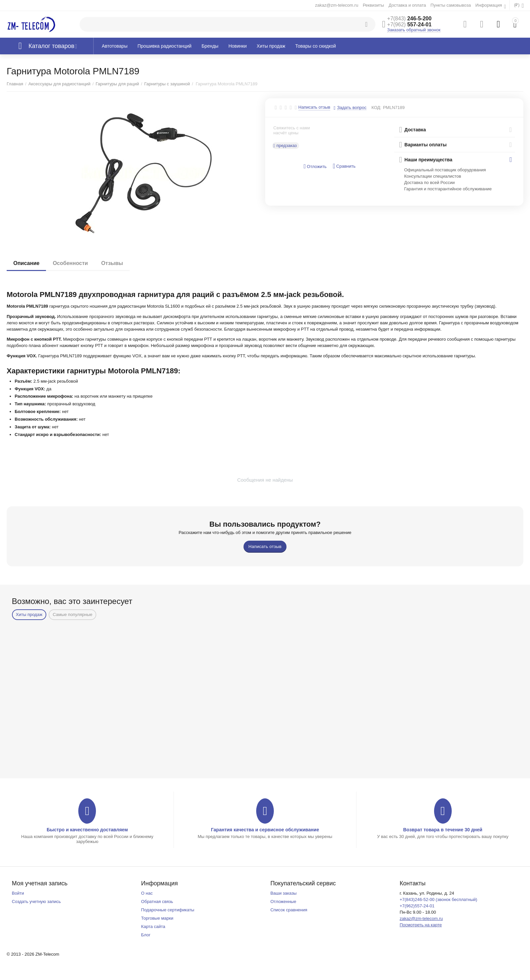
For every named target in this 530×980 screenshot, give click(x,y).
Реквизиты (373, 5)
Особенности (70, 263)
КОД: (376, 107)
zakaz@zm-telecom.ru (337, 5)
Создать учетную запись (36, 901)
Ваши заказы (284, 893)
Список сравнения (289, 910)
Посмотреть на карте (421, 925)
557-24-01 (409, 24)
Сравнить (344, 166)
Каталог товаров (52, 46)
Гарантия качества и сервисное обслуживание (265, 830)
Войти (18, 893)
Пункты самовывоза (451, 5)
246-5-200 (409, 18)
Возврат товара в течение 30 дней (443, 830)
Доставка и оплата (407, 5)
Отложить (315, 166)
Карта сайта (153, 926)
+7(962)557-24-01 (417, 906)
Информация (489, 5)
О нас (147, 893)
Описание (26, 263)
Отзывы (112, 263)
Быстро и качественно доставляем (87, 830)
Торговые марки (157, 918)
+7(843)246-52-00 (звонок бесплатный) (439, 899)
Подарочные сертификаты (168, 910)
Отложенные (283, 901)
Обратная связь (157, 901)
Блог (146, 935)
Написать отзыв (314, 107)
